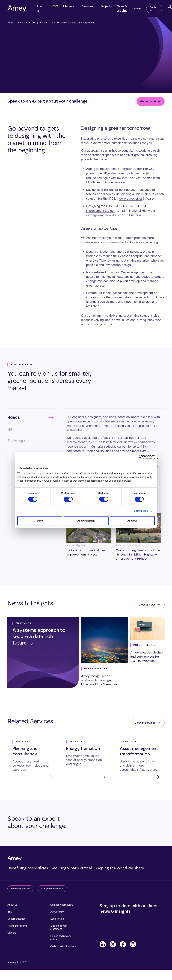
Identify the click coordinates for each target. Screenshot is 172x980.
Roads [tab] (14, 417)
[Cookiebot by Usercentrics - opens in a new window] (141, 457)
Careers (137, 9)
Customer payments (52, 888)
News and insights (17, 925)
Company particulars (62, 904)
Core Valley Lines (131, 198)
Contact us (154, 9)
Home (11, 23)
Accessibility (57, 911)
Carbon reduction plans (63, 946)
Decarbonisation (16, 918)
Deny (40, 521)
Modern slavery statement (59, 927)
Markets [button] (69, 6)
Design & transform (42, 23)
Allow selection (86, 521)
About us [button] (41, 9)
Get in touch (148, 101)
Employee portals (20, 888)
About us (12, 904)
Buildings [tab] (16, 440)
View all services (145, 722)
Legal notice (57, 918)
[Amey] (17, 9)
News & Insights (122, 9)
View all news (147, 604)
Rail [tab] (11, 429)
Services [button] (87, 6)
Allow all (132, 521)
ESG (55, 6)
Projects (106, 6)
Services (23, 23)
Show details (141, 511)
